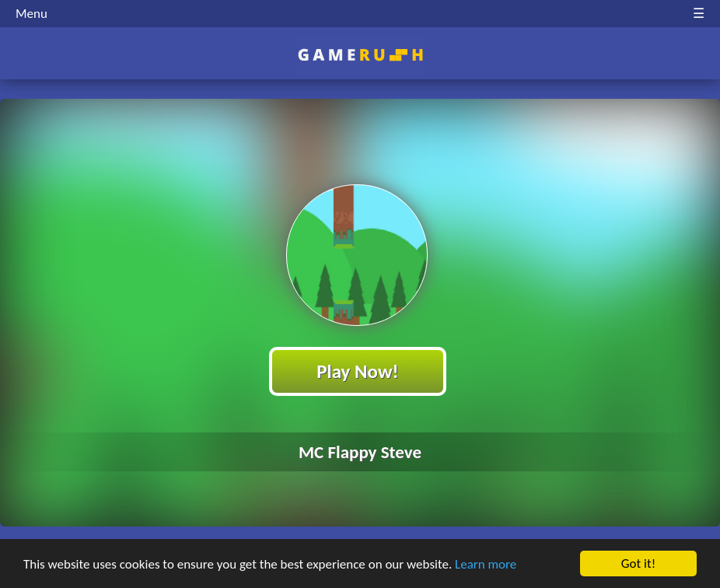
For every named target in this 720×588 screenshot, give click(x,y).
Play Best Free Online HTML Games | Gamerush (360, 55)
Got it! (638, 563)
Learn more (486, 564)
